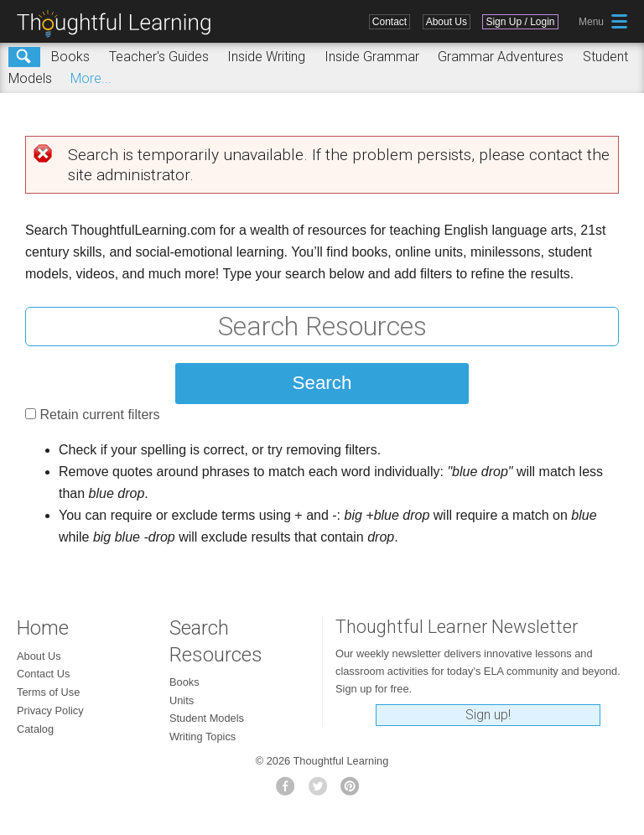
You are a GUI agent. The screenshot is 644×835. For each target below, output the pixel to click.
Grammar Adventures (501, 57)
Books (70, 57)
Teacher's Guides (159, 57)
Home (43, 628)
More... (91, 78)
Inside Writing (266, 57)
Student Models (207, 718)
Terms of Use (48, 692)
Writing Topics (203, 736)
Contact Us (43, 674)
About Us (447, 22)
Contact (390, 22)
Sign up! (488, 715)
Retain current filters (99, 415)
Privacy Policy (50, 711)
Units (182, 700)
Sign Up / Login (520, 22)
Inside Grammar (372, 57)
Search (24, 57)
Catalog (35, 729)
